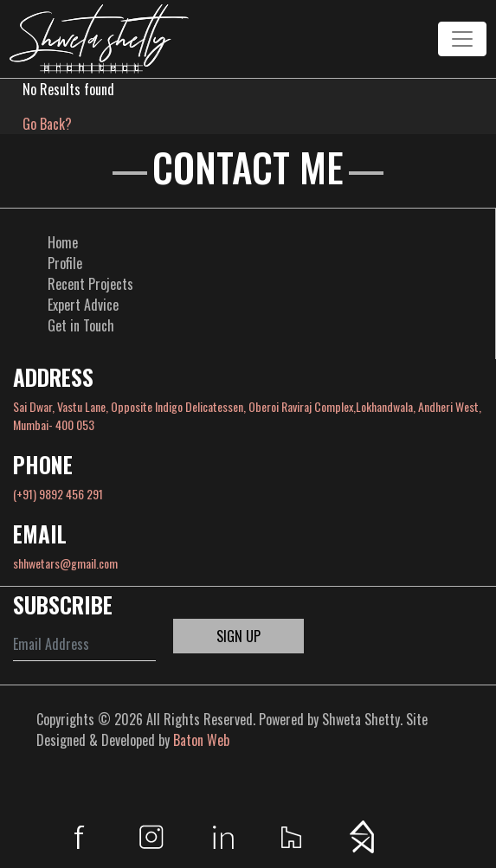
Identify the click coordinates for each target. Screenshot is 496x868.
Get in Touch (81, 325)
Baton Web (201, 740)
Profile (65, 263)
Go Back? (47, 124)
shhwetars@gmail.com (65, 563)
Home (63, 242)
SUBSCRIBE (63, 604)
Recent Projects (90, 284)
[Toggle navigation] (462, 39)
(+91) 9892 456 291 (58, 494)
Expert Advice (83, 305)
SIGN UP (238, 636)
